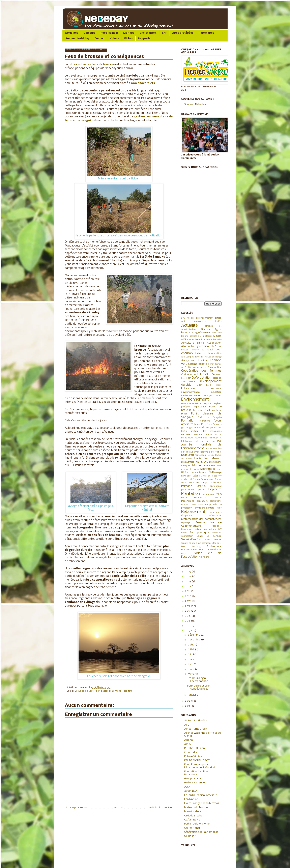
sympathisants (205, 543)
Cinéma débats (198, 364)
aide (214, 333)
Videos (114, 39)
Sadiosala (217, 533)
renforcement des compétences (201, 519)
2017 (188, 611)
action (218, 318)
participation (187, 490)
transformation (189, 550)
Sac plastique (199, 533)
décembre (194, 635)
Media (197, 465)
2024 (188, 576)
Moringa (129, 33)
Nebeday (217, 469)
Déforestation (202, 378)
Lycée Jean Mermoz (208, 458)
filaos (195, 410)
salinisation (187, 536)
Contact (99, 39)
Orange (218, 479)
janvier (192, 695)
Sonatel (185, 543)
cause (208, 357)
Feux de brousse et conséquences (199, 687)
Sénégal (217, 536)
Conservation (214, 367)
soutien (193, 543)
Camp (189, 357)
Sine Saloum (213, 540)
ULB (201, 550)
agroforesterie (202, 333)
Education (188, 388)
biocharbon (200, 353)
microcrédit (209, 466)
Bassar (218, 346)
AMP (184, 340)
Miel (219, 466)
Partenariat (216, 486)
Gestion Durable (203, 435)
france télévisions (203, 424)
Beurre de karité (203, 350)
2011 (188, 706)
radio (219, 508)
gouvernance (201, 438)
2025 (188, 572)
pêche (201, 490)
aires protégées (205, 336)
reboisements (214, 512)
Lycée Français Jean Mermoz (202, 803)
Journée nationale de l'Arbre (206, 452)
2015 (188, 621)
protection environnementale (198, 508)
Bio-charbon (148, 33)
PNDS (219, 494)
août (191, 645)
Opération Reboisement (202, 479)
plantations (208, 494)
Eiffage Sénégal (193, 757)
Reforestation (215, 516)
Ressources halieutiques (194, 530)
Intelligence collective (192, 441)
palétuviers (216, 483)
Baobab (209, 346)
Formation (188, 421)
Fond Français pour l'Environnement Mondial (199, 766)
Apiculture (188, 343)
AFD (187, 725)
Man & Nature (193, 812)
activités (217, 321)
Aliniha (217, 336)
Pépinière (215, 489)
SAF (164, 33)
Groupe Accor (193, 779)
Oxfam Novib (192, 820)
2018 (188, 606)
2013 (188, 631)
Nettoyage (215, 472)
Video (198, 553)
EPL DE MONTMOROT (197, 761)
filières (201, 410)
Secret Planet (192, 828)
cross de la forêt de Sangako (206, 374)
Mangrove (202, 462)
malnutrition (188, 462)
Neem (205, 472)
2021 (188, 591)
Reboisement (109, 33)
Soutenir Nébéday (77, 39)
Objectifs (89, 33)
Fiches (128, 39)
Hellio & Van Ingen (195, 783)
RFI (220, 530)
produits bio (215, 505)
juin (190, 654)
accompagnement (205, 318)
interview (210, 441)
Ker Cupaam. (201, 455)
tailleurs (217, 543)
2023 (188, 582)
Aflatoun (205, 329)
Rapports (144, 39)
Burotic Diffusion (195, 748)
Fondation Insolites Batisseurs (196, 773)
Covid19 (185, 374)
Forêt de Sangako (210, 418)
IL (221, 438)
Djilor (199, 385)
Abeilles (191, 318)
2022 (188, 586)
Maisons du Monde (196, 807)
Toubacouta (214, 546)
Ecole (209, 385)
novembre (194, 640)
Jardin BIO (191, 791)
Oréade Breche (193, 816)
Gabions (217, 424)
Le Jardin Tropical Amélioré (201, 795)
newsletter (186, 476)
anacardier (193, 340)
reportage (186, 523)
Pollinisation (200, 498)
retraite (213, 530)
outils (184, 483)
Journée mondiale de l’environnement (201, 446)
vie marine (204, 557)
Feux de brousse (85, 691)
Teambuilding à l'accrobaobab (198, 680)
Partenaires (206, 33)
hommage (214, 438)
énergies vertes (213, 396)
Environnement (195, 399)
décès (184, 378)
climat (211, 364)
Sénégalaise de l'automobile (201, 832)
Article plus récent (77, 808)
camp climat (198, 357)
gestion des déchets (199, 428)
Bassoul (185, 350)
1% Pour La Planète (196, 721)
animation (204, 340)
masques (186, 466)
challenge (217, 357)
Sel (208, 536)
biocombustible (214, 354)
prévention (203, 505)
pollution (217, 498)
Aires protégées (183, 33)
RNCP (184, 533)
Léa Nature (191, 799)
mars (191, 669)
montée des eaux (190, 469)
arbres (200, 343)
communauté (200, 367)
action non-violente (194, 322)
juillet (191, 650)
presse (193, 505)
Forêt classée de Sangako (108, 691)
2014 (188, 626)
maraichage (215, 462)
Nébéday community (191, 473)
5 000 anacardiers (142, 83)
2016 (188, 616)
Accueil (119, 808)
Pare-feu (127, 691)
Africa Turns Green (196, 729)
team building (191, 547)
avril (191, 664)
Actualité (190, 326)
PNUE (184, 498)
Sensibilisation (191, 540)
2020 (189, 596)
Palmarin (187, 486)
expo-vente (200, 407)
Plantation (191, 494)
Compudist (191, 752)
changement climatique (194, 360)
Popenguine (188, 501)
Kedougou (187, 455)
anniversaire (215, 340)
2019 (183, 318)
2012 (188, 701)
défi (189, 378)
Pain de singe (198, 483)
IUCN (187, 787)
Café (183, 357)
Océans (196, 476)
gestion (185, 428)
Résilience (217, 526)
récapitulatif (187, 516)
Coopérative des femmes (201, 371)
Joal (219, 441)
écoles (219, 385)
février (192, 674)
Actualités (72, 33)
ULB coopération (213, 550)
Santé (200, 536)
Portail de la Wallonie (197, 824)
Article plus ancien (161, 808)
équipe (208, 404)
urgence (185, 554)
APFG (187, 744)
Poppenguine (202, 501)
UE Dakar (190, 836)
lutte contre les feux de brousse (92, 65)
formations (205, 421)
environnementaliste (191, 404)
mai (191, 659)
